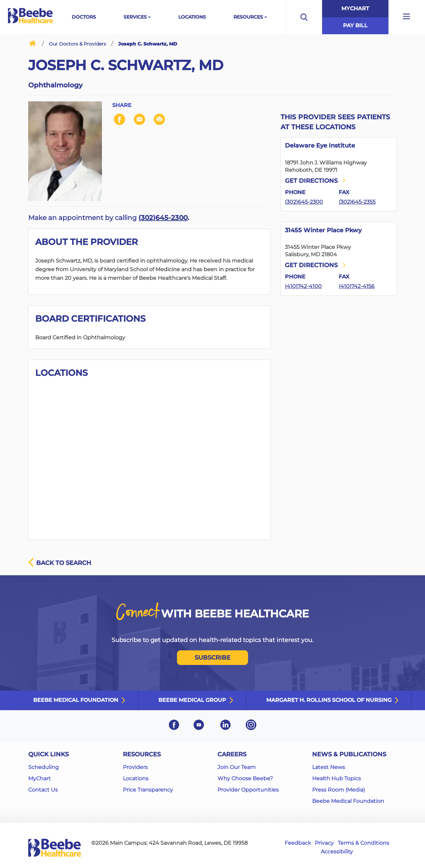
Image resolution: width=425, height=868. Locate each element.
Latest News (329, 767)
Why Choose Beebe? (245, 778)
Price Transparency (148, 790)
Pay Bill (355, 25)
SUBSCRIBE (212, 658)
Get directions (316, 181)
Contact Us (43, 790)
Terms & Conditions (363, 843)
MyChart (355, 8)
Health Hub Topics (337, 778)
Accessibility (337, 852)
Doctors (84, 17)
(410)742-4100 (303, 286)
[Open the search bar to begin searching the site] (304, 17)
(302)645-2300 (163, 218)
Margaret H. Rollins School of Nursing (329, 700)
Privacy (324, 843)
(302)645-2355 (357, 202)
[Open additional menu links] (407, 17)
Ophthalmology (55, 85)
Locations (192, 17)
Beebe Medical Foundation (76, 700)
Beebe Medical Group (192, 700)
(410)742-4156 (357, 286)
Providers (135, 767)
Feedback (298, 843)
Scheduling (43, 767)
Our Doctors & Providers (77, 44)
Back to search (60, 563)
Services (135, 17)
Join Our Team (237, 767)
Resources (248, 17)
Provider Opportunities (248, 790)
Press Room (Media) (339, 790)
